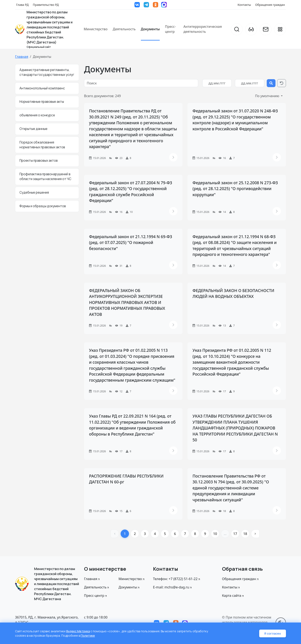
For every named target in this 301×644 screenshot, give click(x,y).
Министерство (96, 29)
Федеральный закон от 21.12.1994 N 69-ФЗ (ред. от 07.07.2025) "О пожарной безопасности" (131, 243)
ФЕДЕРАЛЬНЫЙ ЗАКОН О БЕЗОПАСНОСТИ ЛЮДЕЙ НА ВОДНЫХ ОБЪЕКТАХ (233, 294)
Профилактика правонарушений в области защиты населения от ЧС (45, 177)
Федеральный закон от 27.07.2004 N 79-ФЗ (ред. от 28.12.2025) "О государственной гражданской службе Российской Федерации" (131, 192)
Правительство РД (46, 5)
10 (215, 534)
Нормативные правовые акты (42, 102)
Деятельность (124, 29)
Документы (150, 29)
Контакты (244, 5)
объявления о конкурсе (37, 115)
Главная (22, 57)
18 (245, 534)
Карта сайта (233, 596)
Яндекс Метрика (78, 631)
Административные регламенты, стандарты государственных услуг (47, 72)
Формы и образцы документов (43, 206)
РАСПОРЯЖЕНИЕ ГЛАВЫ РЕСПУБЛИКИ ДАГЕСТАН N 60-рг (126, 479)
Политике (88, 636)
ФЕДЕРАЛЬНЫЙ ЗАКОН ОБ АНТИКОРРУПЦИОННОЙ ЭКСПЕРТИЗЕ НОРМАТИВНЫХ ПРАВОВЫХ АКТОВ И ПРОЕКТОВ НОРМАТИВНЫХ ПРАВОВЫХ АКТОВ (127, 302)
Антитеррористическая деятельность (203, 29)
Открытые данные (33, 129)
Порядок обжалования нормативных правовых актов (42, 145)
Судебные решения (34, 192)
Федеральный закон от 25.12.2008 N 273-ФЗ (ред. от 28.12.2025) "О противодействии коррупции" (235, 189)
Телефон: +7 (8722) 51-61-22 (177, 579)
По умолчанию (268, 96)
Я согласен (273, 633)
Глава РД (22, 5)
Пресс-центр (170, 29)
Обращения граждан (270, 5)
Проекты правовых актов (39, 161)
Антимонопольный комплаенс (42, 88)
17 (235, 534)
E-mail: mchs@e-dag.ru (173, 587)
